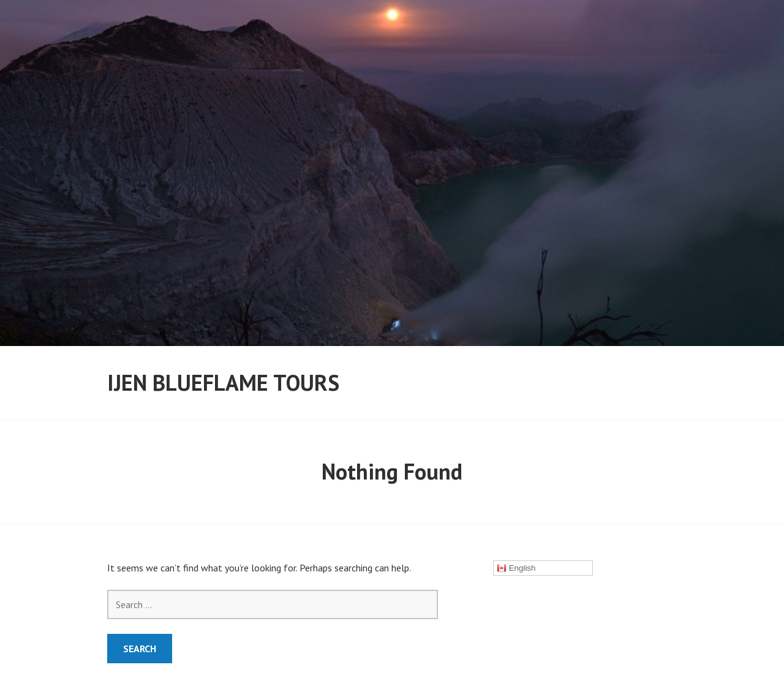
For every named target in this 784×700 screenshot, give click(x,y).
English (516, 568)
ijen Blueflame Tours (223, 382)
